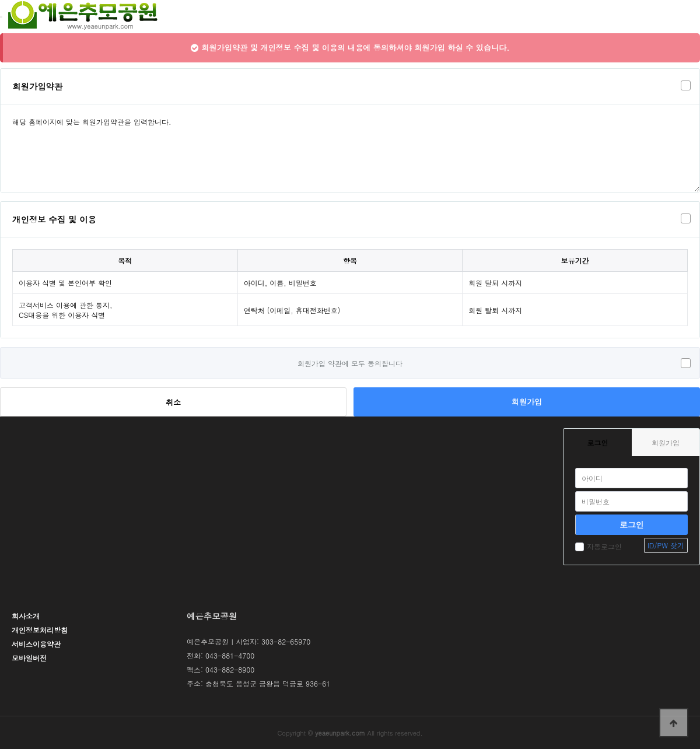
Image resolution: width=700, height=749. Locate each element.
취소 (173, 402)
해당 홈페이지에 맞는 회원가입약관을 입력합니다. (350, 148)
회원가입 (527, 402)
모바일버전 (29, 658)
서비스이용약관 (36, 644)
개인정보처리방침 (40, 630)
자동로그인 (598, 546)
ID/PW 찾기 (666, 545)
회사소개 (26, 616)
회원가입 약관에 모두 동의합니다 (350, 363)
